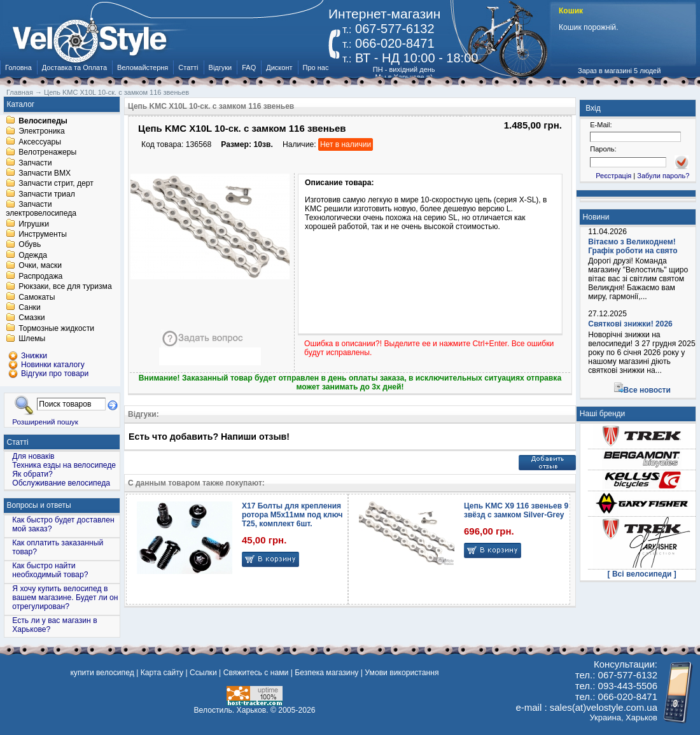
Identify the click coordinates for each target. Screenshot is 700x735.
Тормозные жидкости (56, 328)
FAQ (249, 67)
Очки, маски (40, 266)
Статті (188, 67)
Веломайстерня (143, 67)
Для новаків (33, 456)
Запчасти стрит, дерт (56, 184)
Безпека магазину (326, 673)
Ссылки (203, 673)
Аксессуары (40, 142)
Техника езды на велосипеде (64, 465)
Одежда (33, 255)
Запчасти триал (47, 194)
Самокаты (37, 297)
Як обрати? (32, 474)
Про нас (316, 67)
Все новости (647, 390)
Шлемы (32, 339)
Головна (18, 67)
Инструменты (43, 234)
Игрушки (34, 224)
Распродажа (40, 276)
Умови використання (402, 673)
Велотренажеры (47, 153)
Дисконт (279, 67)
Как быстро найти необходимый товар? (50, 570)
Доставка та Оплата (74, 67)
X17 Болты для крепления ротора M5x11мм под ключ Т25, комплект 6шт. (292, 515)
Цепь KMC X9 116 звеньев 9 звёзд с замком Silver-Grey (516, 510)
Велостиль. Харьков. (231, 710)
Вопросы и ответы (39, 505)
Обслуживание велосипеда (61, 483)
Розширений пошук (45, 422)
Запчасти (35, 163)
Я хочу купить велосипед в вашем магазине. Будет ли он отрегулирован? (65, 598)
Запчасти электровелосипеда (41, 209)
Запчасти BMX (45, 173)
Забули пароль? (663, 176)
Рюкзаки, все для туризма (65, 287)
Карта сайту (162, 673)
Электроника (42, 132)
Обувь (30, 245)
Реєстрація (613, 176)
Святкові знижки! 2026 (630, 324)
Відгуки (220, 67)
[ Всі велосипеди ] (642, 574)
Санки (30, 307)
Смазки (31, 318)
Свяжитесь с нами (256, 673)
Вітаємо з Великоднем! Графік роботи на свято (633, 246)
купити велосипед (102, 673)
